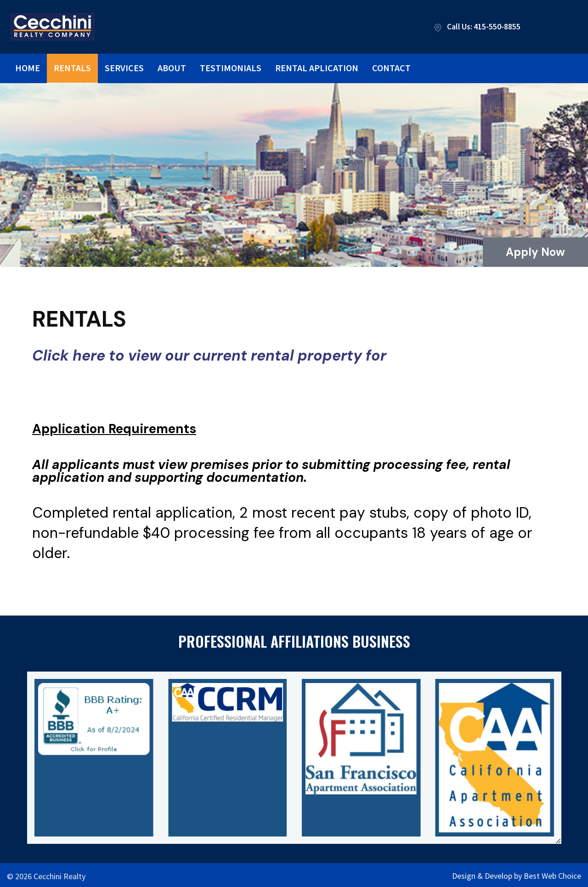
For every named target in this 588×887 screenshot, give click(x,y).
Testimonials (231, 68)
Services (124, 68)
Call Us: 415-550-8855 (475, 27)
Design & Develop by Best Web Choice (517, 874)
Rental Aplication (317, 68)
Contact (391, 68)
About (172, 68)
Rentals (72, 68)
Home (28, 68)
